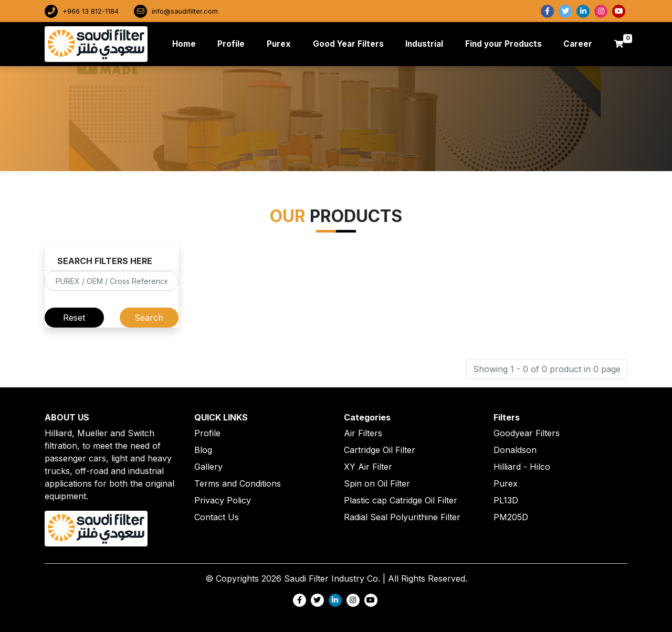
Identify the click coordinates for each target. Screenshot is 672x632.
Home (186, 43)
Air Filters (363, 433)
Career (578, 44)
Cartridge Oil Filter (380, 450)
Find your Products (503, 44)
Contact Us (217, 517)
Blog (203, 450)
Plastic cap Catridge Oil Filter (401, 500)
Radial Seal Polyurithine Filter (402, 517)
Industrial (424, 44)
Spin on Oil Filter (377, 483)
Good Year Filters (348, 44)
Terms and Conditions (238, 483)
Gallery (208, 467)
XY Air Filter (368, 467)
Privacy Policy (223, 500)
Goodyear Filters (527, 433)
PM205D (511, 517)
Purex (279, 44)
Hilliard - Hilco (522, 467)
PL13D (506, 500)
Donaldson (515, 450)
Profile (231, 44)
